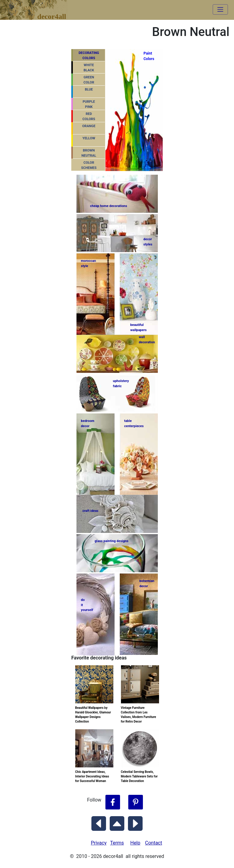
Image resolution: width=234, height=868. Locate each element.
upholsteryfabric (121, 384)
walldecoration (147, 340)
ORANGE (89, 126)
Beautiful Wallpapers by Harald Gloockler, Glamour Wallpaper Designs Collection (93, 715)
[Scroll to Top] (117, 822)
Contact (154, 843)
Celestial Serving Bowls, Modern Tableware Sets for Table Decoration (139, 776)
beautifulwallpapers (139, 327)
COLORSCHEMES (89, 165)
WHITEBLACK (89, 68)
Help (135, 843)
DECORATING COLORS (89, 55)
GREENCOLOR (89, 80)
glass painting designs (112, 541)
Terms (117, 843)
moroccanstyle (89, 263)
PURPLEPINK (89, 104)
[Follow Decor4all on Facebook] (113, 802)
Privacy (99, 843)
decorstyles (148, 242)
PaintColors (148, 56)
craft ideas (90, 511)
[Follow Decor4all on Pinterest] (136, 802)
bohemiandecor (147, 584)
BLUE (89, 89)
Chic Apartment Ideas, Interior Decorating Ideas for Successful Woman (92, 776)
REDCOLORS (89, 116)
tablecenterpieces (134, 423)
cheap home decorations (109, 206)
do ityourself (87, 605)
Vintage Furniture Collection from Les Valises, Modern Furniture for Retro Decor (139, 715)
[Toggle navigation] (220, 9)
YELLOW (89, 138)
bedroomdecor (88, 423)
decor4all (38, 6)
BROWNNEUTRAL (89, 153)
